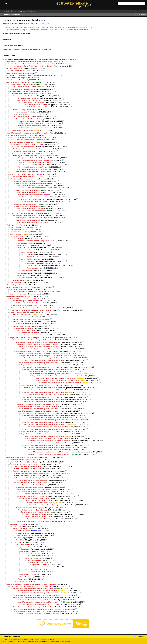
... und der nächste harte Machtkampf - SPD (22, 75)
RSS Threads (17, 642)
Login (137, 11)
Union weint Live (13, 225)
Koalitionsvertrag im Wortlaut (17, 296)
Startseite (6, 11)
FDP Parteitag (12, 73)
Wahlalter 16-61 (18, 236)
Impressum (31, 642)
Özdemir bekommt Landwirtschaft (27, 119)
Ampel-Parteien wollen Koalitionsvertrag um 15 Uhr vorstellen (27, 59)
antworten (8, 39)
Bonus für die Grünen (20, 529)
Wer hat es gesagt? (19, 110)
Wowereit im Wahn (14, 78)
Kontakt (25, 642)
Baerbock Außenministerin (19, 312)
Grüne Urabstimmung (15, 69)
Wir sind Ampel (12, 285)
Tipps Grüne (14, 524)
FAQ (12, 11)
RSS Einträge (7, 642)
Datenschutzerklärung (55, 642)
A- (3, 4)
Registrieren (143, 11)
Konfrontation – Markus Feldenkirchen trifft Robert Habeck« (27, 62)
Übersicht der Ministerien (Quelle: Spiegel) (22, 457)
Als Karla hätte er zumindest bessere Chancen (26, 137)
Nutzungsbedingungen (42, 642)
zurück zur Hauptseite (12, 15)
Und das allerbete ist (17, 460)
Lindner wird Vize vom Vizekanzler (19, 287)
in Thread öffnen (141, 15)
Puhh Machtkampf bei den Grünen (19, 82)
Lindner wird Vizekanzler (18, 289)
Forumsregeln (66, 642)
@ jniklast (51, 24)
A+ (6, 4)
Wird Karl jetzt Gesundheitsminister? (20, 135)
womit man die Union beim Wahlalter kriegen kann (32, 241)
